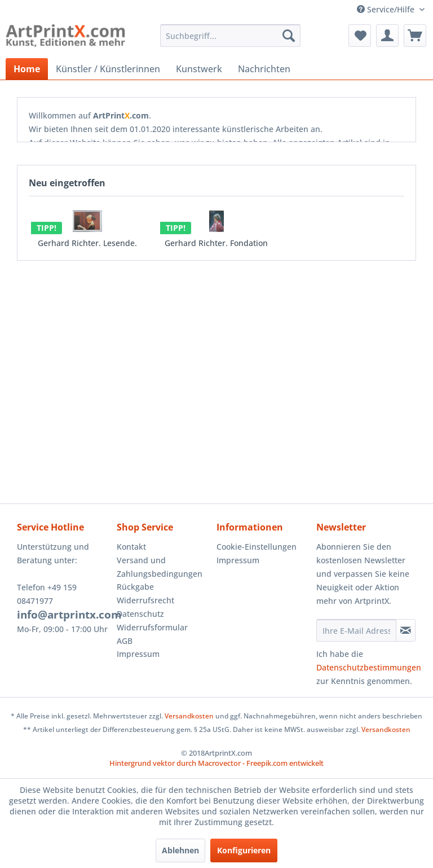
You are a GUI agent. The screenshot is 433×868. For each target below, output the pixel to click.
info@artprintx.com (69, 615)
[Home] (27, 69)
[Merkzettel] (360, 36)
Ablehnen (180, 850)
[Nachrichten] (264, 69)
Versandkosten (189, 716)
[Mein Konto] (387, 36)
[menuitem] (231, 36)
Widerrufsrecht (145, 600)
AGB (125, 641)
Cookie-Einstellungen (257, 547)
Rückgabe (135, 587)
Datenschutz (140, 614)
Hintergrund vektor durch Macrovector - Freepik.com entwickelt (216, 763)
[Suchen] (289, 36)
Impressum (138, 654)
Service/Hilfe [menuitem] (387, 9)
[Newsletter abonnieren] (406, 630)
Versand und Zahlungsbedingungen (160, 567)
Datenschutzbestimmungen (369, 667)
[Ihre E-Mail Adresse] (356, 630)
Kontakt (131, 547)
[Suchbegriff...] (231, 36)
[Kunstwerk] (199, 69)
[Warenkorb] (415, 36)
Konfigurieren (244, 850)
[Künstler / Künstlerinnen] (108, 69)
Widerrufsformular (152, 627)
